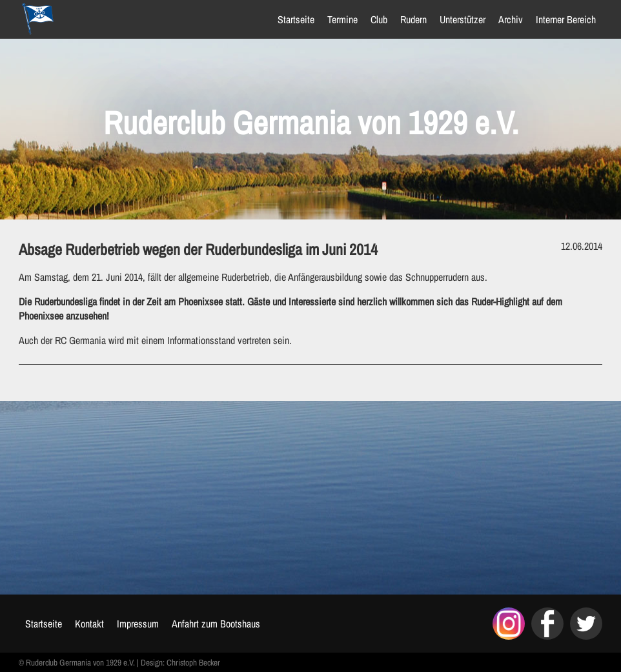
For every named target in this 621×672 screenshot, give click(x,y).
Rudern (412, 19)
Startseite (295, 19)
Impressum (139, 624)
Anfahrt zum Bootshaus (217, 624)
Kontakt (91, 624)
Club (378, 19)
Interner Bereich (565, 19)
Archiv (509, 19)
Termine (341, 19)
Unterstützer (461, 19)
